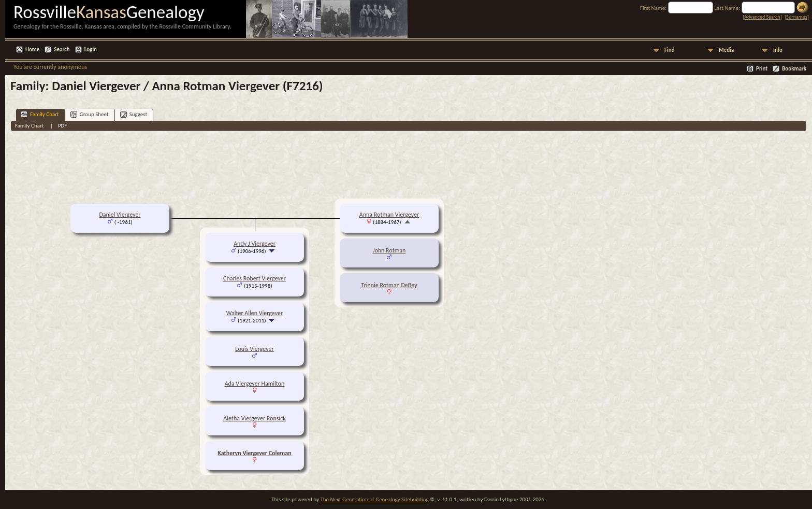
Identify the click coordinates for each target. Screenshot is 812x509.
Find (670, 50)
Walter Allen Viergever (255, 313)
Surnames (796, 17)
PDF (63, 126)
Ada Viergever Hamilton (255, 384)
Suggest (134, 114)
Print (762, 69)
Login (91, 50)
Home (32, 50)
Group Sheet (90, 114)
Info (778, 50)
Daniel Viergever (120, 215)
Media (726, 50)
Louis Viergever (254, 349)
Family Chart (40, 114)
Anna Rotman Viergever (389, 215)
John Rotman (389, 250)
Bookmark (794, 69)
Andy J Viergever (255, 244)
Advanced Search (762, 17)
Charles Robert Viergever (255, 278)
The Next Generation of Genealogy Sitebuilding (374, 499)
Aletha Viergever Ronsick (254, 418)
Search (62, 50)
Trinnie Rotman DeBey (389, 285)
